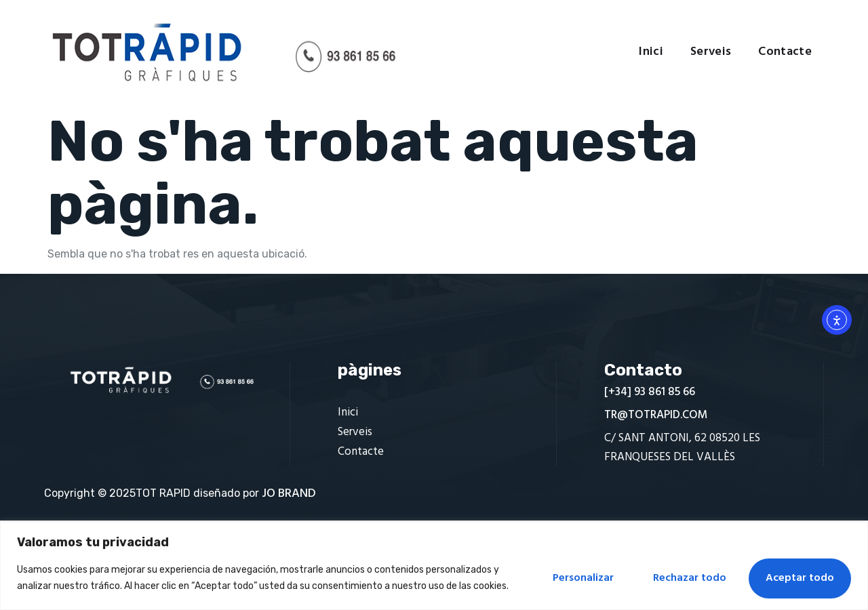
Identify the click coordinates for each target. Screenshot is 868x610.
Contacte (785, 52)
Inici (651, 52)
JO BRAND (289, 494)
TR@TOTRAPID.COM (656, 415)
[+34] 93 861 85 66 (650, 392)
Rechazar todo (690, 578)
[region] (434, 566)
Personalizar (583, 578)
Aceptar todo (800, 578)
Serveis (711, 52)
